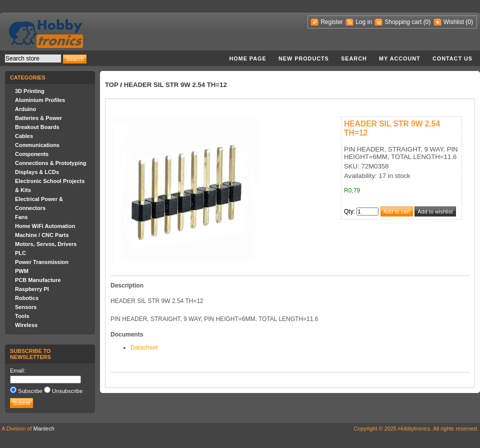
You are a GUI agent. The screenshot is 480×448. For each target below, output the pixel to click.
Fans (21, 217)
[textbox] (33, 58)
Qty (349, 211)
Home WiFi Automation (45, 226)
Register (332, 22)
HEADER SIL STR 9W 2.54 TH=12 (175, 85)
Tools (22, 316)
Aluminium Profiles (40, 100)
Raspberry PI (32, 289)
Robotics (27, 298)
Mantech (44, 428)
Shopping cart (403, 22)
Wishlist (454, 22)
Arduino (25, 109)
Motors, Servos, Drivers (46, 244)
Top (112, 85)
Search (354, 58)
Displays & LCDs (37, 172)
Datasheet (144, 347)
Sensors (26, 307)
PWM (22, 271)
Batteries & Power (38, 118)
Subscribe (30, 391)
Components (32, 154)
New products (304, 58)
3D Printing (30, 91)
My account (400, 58)
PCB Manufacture (38, 280)
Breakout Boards (37, 127)
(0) (427, 22)
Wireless (26, 325)
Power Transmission (42, 262)
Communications (37, 145)
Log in (364, 22)
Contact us (452, 58)
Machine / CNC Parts (42, 235)
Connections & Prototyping (50, 163)
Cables (24, 136)
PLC (20, 253)
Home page (247, 58)
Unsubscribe (67, 391)
